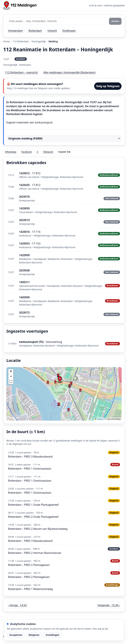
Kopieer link (64, 152)
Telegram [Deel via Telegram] (48, 152)
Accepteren (16, 635)
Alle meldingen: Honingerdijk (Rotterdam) (69, 72)
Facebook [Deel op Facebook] (27, 152)
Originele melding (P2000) (25, 138)
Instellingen (52, 635)
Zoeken (115, 21)
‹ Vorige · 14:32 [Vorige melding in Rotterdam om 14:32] (17, 605)
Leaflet (99, 419)
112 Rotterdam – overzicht (21, 72)
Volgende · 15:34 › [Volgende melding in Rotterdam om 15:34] (109, 605)
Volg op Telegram (108, 86)
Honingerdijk (39, 41)
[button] (60, 380)
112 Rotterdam (21, 41)
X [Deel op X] (37, 152)
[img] (64, 394)
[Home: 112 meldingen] (20, 5)
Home (6, 41)
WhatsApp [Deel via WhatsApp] (11, 152)
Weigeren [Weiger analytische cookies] (34, 635)
